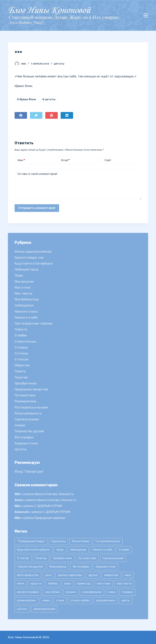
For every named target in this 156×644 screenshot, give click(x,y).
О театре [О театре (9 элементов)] (23, 558)
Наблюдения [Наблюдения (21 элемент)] (78, 550)
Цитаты (59, 64)
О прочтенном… (26, 342)
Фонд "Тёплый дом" (29, 472)
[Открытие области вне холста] (146, 15)
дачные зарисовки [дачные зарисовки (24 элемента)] (70, 575)
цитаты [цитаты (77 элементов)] (22, 609)
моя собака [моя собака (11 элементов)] (52, 592)
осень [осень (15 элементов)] (112, 592)
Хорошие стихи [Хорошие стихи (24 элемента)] (106, 567)
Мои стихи (23, 288)
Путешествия (25, 395)
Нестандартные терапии (33, 323)
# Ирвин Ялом (26, 99)
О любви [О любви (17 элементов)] (124, 550)
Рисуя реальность (28, 413)
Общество (22, 365)
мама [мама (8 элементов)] (67, 584)
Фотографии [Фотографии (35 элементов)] (81, 567)
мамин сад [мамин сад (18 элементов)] (84, 584)
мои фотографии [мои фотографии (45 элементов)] (28, 592)
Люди (19, 275)
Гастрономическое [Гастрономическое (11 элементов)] (108, 541)
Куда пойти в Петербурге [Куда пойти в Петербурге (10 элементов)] (33, 550)
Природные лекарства (31, 389)
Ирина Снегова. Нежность (54, 494)
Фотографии (24, 437)
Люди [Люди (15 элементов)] (60, 550)
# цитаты (49, 99)
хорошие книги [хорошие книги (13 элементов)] (105, 600)
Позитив (21, 377)
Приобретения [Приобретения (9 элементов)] (62, 558)
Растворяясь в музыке (31, 407)
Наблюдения (24, 305)
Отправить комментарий (37, 208)
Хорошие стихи (26, 443)
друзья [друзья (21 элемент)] (93, 575)
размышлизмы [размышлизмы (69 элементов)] (26, 600)
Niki (17, 494)
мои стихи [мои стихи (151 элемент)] (104, 584)
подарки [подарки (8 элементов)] (127, 592)
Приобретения (26, 383)
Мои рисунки (24, 282)
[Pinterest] (52, 115)
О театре (21, 359)
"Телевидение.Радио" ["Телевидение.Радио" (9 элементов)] (31, 541)
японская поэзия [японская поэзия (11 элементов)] (44, 609)
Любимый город (26, 269)
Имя (21, 160)
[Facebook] (21, 115)
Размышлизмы (25, 401)
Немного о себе (26, 317)
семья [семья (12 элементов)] (46, 600)
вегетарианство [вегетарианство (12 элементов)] (28, 575)
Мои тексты (23, 293)
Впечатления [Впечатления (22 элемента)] (80, 541)
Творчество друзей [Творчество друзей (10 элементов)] (30, 567)
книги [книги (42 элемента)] (21, 584)
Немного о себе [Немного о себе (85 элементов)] (102, 550)
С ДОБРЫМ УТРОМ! (48, 506)
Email (65, 160)
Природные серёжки (50, 518)
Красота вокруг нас (29, 258)
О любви (21, 335)
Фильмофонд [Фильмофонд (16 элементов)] (58, 567)
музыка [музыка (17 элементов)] (71, 592)
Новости (21, 329)
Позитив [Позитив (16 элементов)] (41, 558)
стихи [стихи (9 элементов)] (60, 600)
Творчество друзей (29, 431)
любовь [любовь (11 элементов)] (53, 584)
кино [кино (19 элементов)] (128, 575)
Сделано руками (27, 419)
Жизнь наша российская (33, 252)
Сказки (20, 425)
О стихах (21, 353)
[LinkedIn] (67, 115)
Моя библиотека (27, 299)
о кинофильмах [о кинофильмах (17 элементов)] (92, 592)
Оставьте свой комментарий (37, 174)
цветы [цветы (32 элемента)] (126, 600)
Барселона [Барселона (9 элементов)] (58, 541)
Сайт (108, 160)
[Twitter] (36, 115)
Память (20, 371)
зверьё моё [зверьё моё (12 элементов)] (111, 575)
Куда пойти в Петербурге (34, 263)
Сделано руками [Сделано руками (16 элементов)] (113, 558)
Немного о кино (26, 312)
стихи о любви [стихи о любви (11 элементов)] (80, 600)
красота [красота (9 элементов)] (36, 584)
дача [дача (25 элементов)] (48, 575)
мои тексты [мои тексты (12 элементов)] (124, 584)
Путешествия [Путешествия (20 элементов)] (87, 558)
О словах (21, 347)
